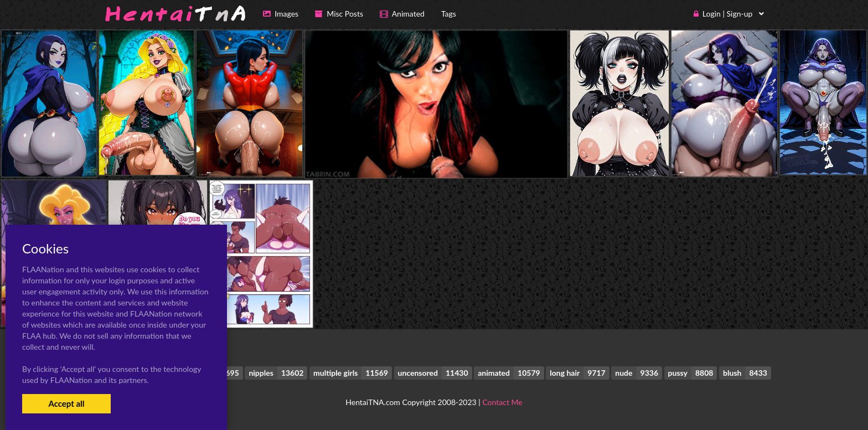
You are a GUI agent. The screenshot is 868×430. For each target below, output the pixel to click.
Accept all (66, 403)
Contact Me (502, 402)
